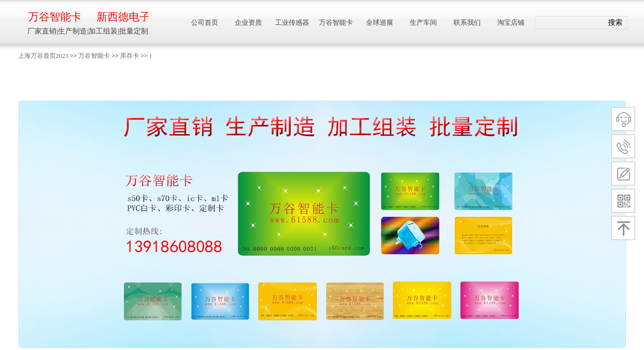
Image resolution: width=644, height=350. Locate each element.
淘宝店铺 (511, 23)
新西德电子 (123, 17)
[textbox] (569, 23)
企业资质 (248, 23)
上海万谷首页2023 (43, 56)
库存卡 (130, 56)
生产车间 (423, 23)
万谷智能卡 (94, 56)
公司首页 (205, 23)
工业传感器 (292, 23)
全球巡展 (380, 23)
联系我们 (467, 23)
